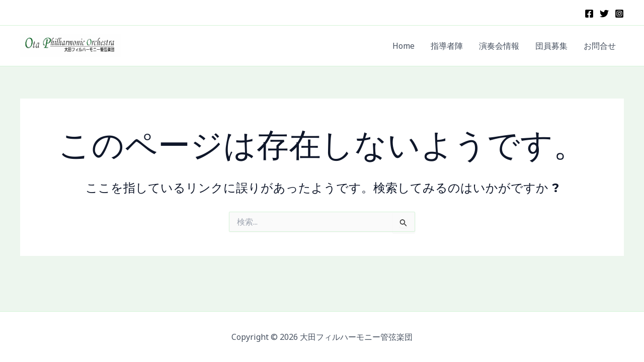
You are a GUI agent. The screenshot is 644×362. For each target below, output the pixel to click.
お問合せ (600, 46)
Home (404, 46)
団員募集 (551, 46)
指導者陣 (447, 46)
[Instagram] (619, 14)
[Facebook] (589, 14)
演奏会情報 (499, 46)
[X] (604, 14)
